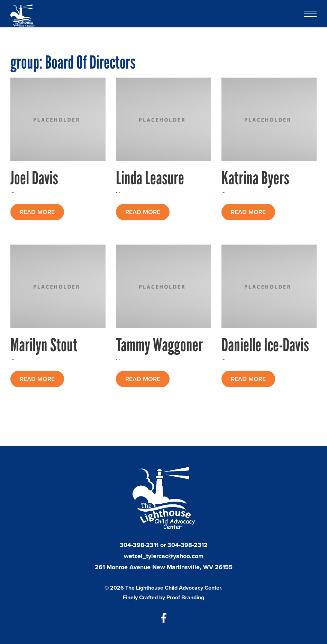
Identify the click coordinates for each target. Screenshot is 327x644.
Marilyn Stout (44, 345)
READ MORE (37, 212)
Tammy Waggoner (159, 345)
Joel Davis (34, 178)
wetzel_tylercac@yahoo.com (164, 556)
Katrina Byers (255, 178)
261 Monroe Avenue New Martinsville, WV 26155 (164, 567)
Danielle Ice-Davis (265, 345)
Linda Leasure (150, 178)
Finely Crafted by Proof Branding (163, 597)
